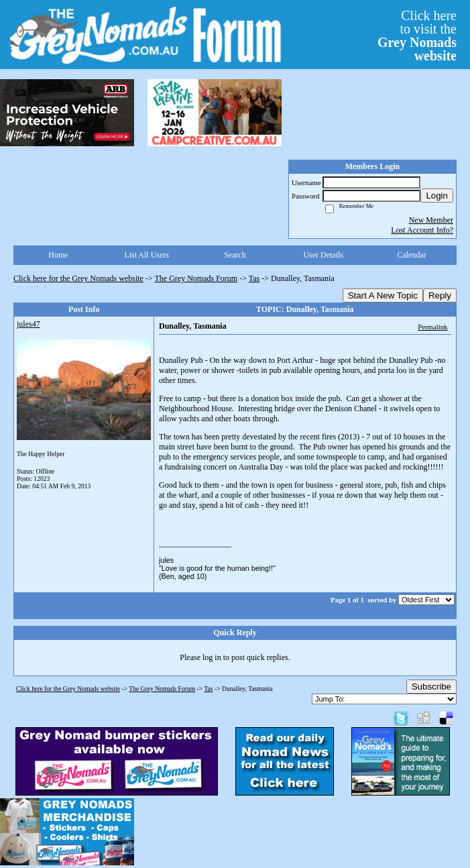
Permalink (432, 327)
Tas (254, 278)
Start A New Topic (383, 295)
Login (437, 196)
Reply (440, 295)
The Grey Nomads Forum (196, 278)
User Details (323, 255)
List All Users (146, 255)
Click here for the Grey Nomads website (78, 278)
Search (235, 255)
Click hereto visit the (417, 36)
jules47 (28, 324)
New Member (431, 220)
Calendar (411, 255)
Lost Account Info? (422, 230)
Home (58, 255)
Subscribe (431, 687)
